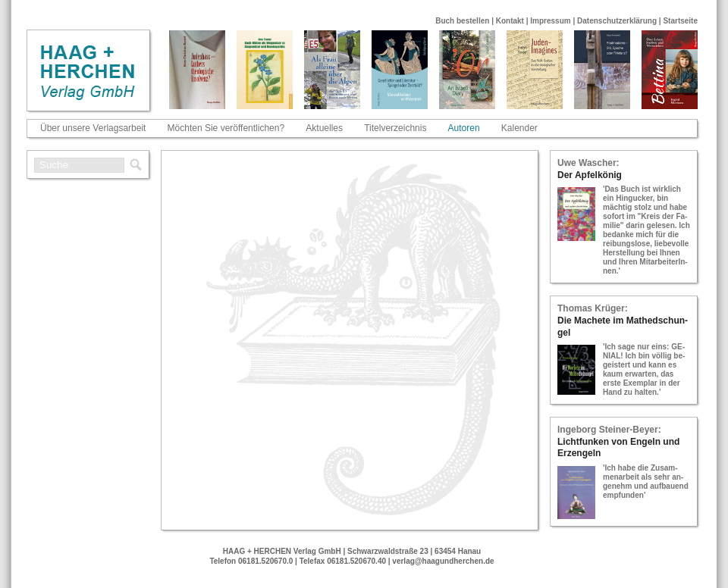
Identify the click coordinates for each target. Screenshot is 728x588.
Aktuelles (324, 128)
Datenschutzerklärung (617, 21)
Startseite (680, 21)
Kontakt (510, 21)
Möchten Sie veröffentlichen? (226, 128)
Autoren (464, 128)
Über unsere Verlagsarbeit (93, 128)
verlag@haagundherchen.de (443, 561)
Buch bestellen (462, 21)
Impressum (550, 21)
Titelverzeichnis (395, 128)
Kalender (519, 128)
